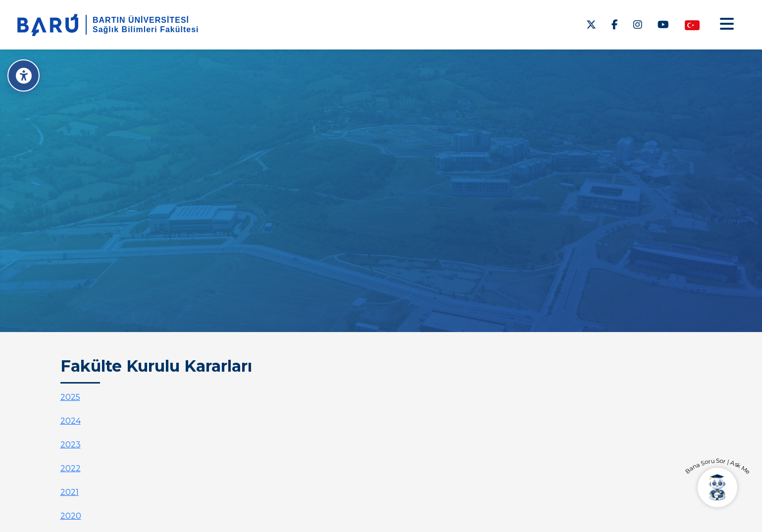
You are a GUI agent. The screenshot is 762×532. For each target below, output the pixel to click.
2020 (71, 516)
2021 (70, 492)
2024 (71, 421)
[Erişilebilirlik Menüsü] (24, 75)
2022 (71, 468)
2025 (70, 397)
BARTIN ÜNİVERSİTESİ (141, 20)
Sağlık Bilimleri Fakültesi (146, 29)
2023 (71, 445)
